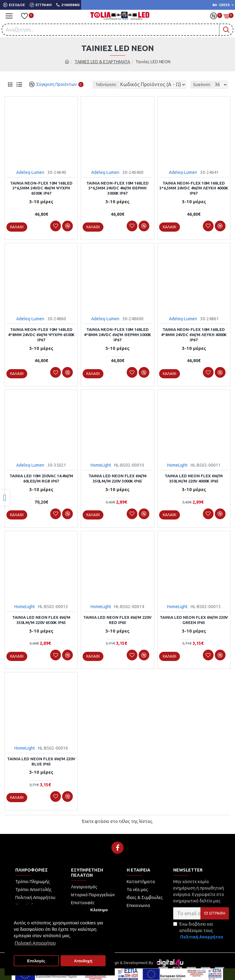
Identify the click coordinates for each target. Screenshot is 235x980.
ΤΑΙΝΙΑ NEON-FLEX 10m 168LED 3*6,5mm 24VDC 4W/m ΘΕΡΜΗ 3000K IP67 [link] (117, 188)
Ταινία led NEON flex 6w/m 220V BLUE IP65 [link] (41, 761)
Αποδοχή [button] (83, 961)
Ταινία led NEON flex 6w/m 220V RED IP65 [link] (117, 620)
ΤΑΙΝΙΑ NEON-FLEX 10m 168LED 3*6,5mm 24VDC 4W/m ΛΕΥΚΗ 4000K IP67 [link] (194, 188)
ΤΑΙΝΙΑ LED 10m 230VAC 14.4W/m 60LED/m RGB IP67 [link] (41, 478)
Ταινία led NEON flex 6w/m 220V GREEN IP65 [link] (194, 620)
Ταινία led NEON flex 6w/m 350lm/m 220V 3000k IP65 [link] (117, 478)
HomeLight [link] (101, 465)
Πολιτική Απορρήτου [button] (35, 943)
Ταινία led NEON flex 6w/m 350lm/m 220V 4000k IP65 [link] (194, 478)
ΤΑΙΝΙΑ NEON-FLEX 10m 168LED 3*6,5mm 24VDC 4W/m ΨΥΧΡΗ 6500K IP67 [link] (41, 188)
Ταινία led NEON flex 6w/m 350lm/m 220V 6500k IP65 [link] (41, 620)
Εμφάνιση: (202, 84)
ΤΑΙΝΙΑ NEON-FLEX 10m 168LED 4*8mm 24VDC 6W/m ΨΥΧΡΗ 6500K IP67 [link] (41, 335)
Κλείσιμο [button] (99, 910)
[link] (5, 498)
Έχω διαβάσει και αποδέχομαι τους (199, 931)
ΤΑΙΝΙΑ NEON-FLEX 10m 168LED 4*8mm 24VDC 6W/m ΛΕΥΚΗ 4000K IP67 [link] (194, 335)
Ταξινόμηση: (106, 84)
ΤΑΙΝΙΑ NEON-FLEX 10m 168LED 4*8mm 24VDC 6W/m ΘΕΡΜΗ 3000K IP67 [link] (117, 335)
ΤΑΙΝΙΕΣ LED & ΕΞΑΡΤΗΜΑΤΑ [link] (102, 62)
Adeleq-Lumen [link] (30, 172)
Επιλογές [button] (36, 961)
